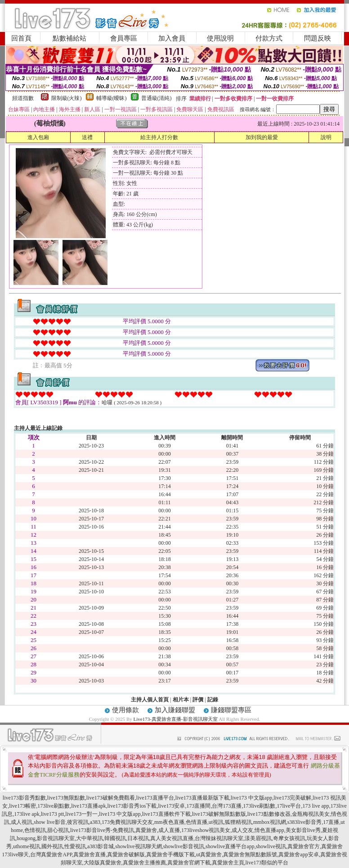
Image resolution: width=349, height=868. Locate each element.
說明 (326, 137)
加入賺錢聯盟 (175, 710)
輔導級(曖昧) (112, 98)
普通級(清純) (157, 98)
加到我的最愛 (262, 137)
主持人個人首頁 (150, 700)
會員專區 (124, 38)
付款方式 (269, 38)
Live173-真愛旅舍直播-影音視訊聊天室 (176, 719)
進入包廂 (38, 137)
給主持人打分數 (159, 137)
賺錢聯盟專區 (231, 710)
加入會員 (172, 38)
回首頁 (21, 38)
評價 (198, 700)
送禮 (87, 137)
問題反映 (318, 38)
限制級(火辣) (67, 98)
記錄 (213, 700)
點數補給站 (69, 38)
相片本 (181, 700)
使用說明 (220, 38)
